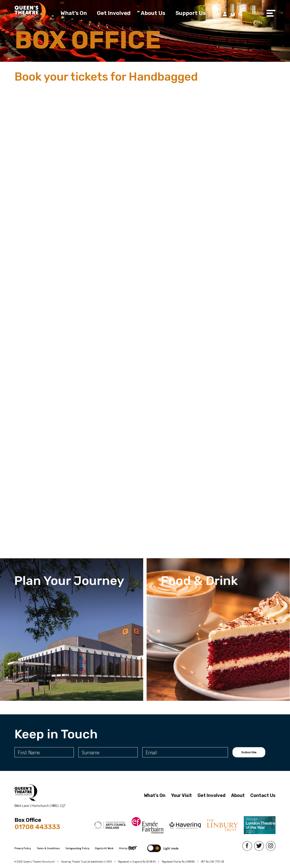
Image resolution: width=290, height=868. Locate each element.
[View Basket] (233, 14)
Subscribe (249, 752)
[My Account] (225, 14)
